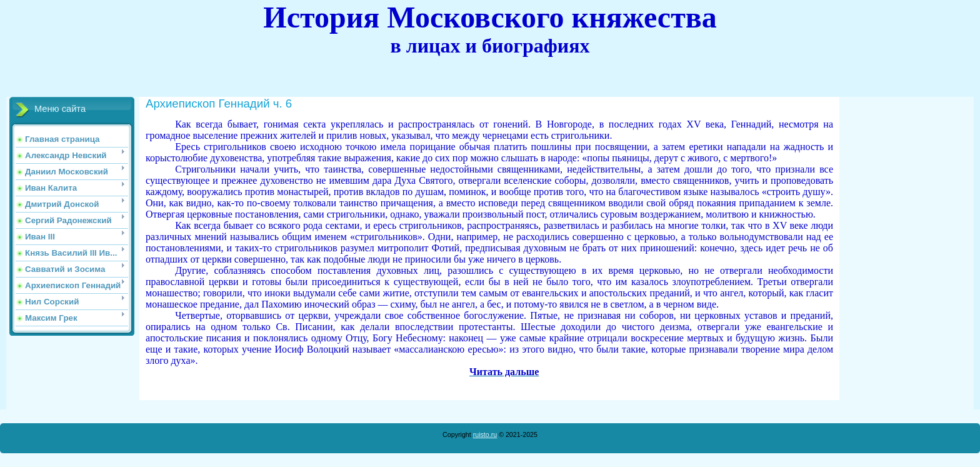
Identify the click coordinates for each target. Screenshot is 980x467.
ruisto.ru (485, 434)
